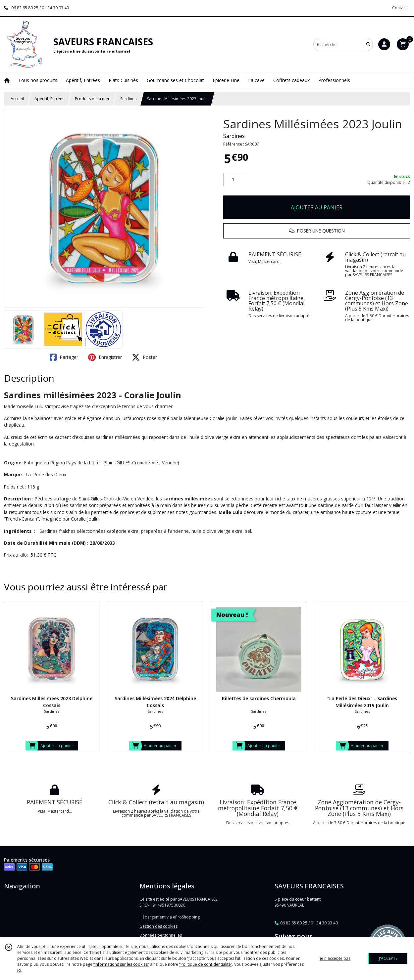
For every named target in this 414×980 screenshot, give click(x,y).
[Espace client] (384, 44)
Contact (399, 8)
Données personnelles (161, 935)
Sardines (128, 99)
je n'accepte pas (335, 958)
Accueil (17, 99)
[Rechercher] (368, 44)
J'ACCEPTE (388, 958)
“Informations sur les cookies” (121, 964)
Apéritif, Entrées (49, 99)
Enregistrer (105, 357)
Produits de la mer (92, 99)
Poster (144, 357)
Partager (64, 357)
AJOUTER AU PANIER (317, 207)
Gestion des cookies (158, 926)
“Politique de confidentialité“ (206, 964)
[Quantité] (236, 180)
